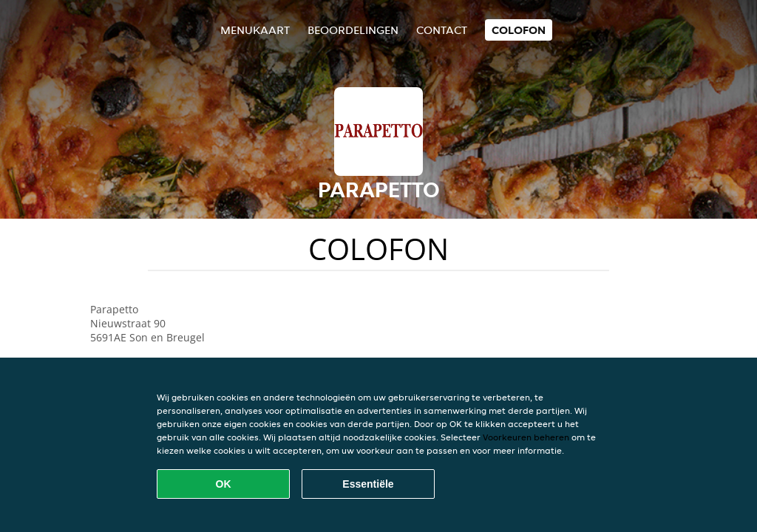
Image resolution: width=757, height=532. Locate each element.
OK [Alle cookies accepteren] (224, 484)
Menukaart (255, 30)
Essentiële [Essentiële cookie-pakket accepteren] (368, 484)
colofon (519, 30)
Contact (442, 30)
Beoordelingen (353, 30)
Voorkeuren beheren (526, 437)
